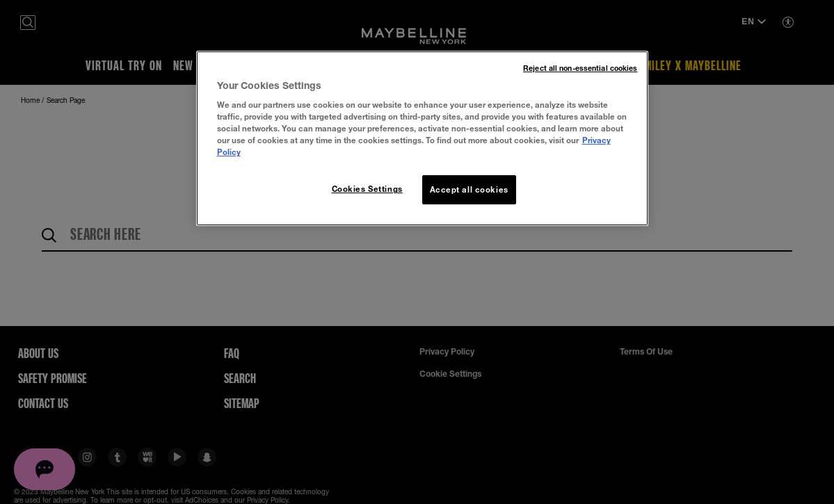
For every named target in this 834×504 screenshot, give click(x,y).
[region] (422, 139)
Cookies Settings (367, 189)
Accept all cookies (469, 189)
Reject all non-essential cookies (580, 68)
